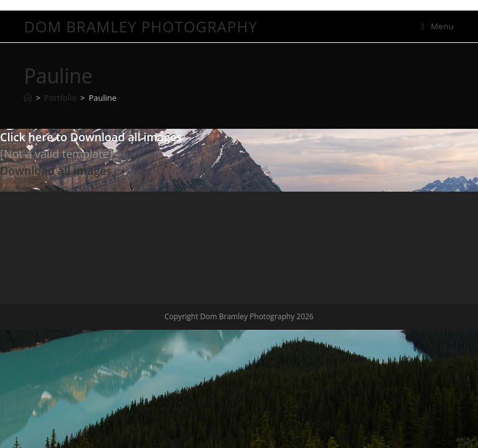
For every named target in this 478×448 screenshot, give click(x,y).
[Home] (28, 98)
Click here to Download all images (91, 137)
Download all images (56, 170)
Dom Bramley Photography (140, 26)
